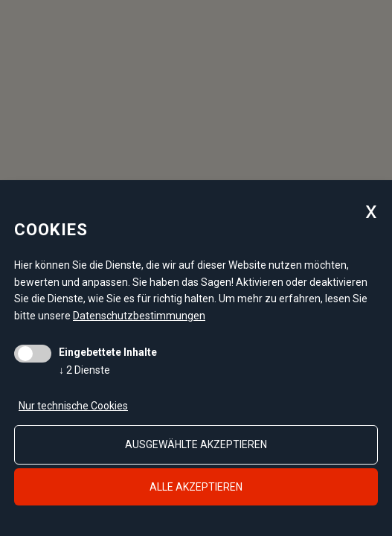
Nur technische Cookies (73, 406)
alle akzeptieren (196, 487)
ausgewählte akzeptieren (196, 444)
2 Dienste (84, 370)
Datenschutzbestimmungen (139, 316)
